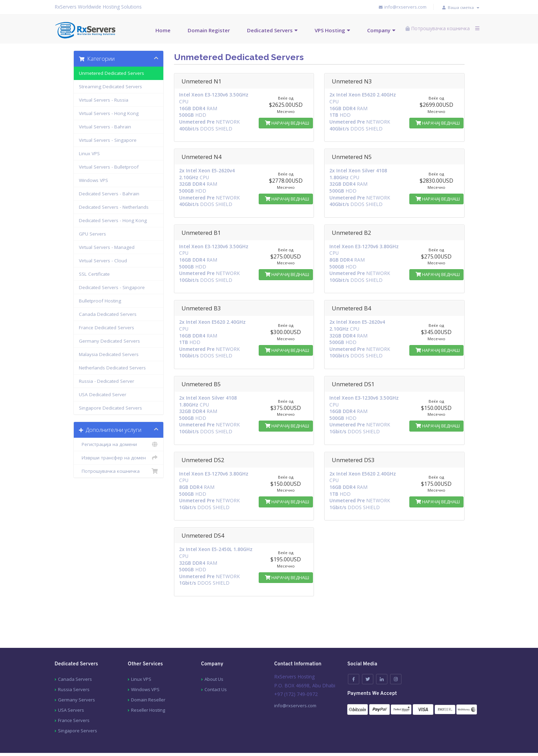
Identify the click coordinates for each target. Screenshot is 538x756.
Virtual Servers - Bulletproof (109, 166)
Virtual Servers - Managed (107, 247)
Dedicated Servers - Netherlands (114, 206)
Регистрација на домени (119, 444)
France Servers (74, 701)
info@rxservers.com (395, 7)
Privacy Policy (204, 746)
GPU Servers (92, 233)
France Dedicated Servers (107, 327)
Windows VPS (93, 180)
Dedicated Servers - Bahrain (109, 193)
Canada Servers (75, 660)
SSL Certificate (94, 273)
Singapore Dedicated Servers (110, 407)
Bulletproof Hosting (100, 300)
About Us (214, 660)
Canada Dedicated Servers (108, 313)
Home (154, 30)
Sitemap (92, 746)
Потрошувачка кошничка (119, 470)
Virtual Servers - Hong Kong (109, 113)
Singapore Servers (78, 711)
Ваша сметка (458, 7)
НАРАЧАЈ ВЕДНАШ (286, 122)
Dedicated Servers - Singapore (112, 287)
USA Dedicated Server (103, 394)
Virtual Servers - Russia (104, 99)
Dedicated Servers (261, 30)
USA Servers (71, 691)
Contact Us (216, 670)
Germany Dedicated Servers (109, 340)
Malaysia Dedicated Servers (109, 354)
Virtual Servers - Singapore (108, 139)
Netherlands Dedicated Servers (112, 367)
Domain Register (200, 30)
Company (370, 30)
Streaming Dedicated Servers (110, 86)
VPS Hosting (321, 30)
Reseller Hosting (148, 691)
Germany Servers (77, 680)
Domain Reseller (148, 680)
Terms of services (161, 746)
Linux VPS (89, 153)
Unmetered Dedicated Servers (112, 72)
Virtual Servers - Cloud (103, 260)
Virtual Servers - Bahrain (105, 126)
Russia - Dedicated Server (107, 380)
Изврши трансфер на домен (119, 457)
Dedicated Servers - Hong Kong (113, 220)
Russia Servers (74, 670)
